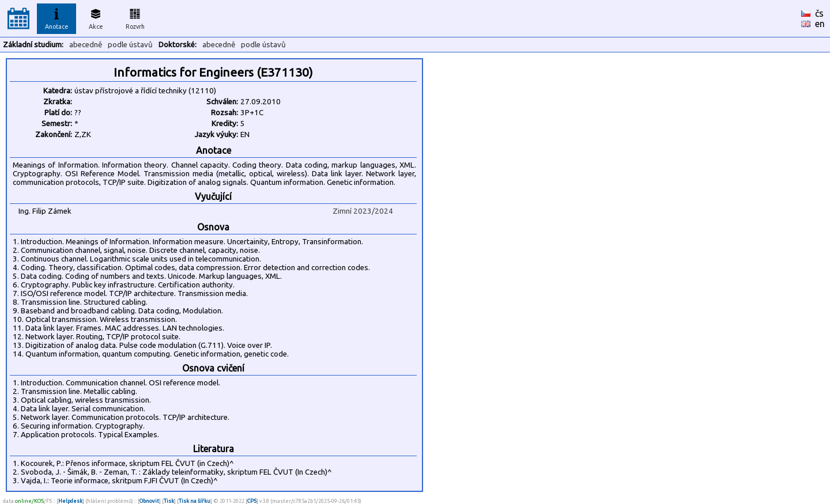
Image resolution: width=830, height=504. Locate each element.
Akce (96, 17)
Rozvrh (135, 17)
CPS (252, 501)
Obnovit (149, 501)
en (820, 24)
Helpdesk (70, 501)
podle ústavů (130, 45)
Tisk (169, 501)
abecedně (86, 45)
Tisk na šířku (195, 501)
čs (819, 13)
